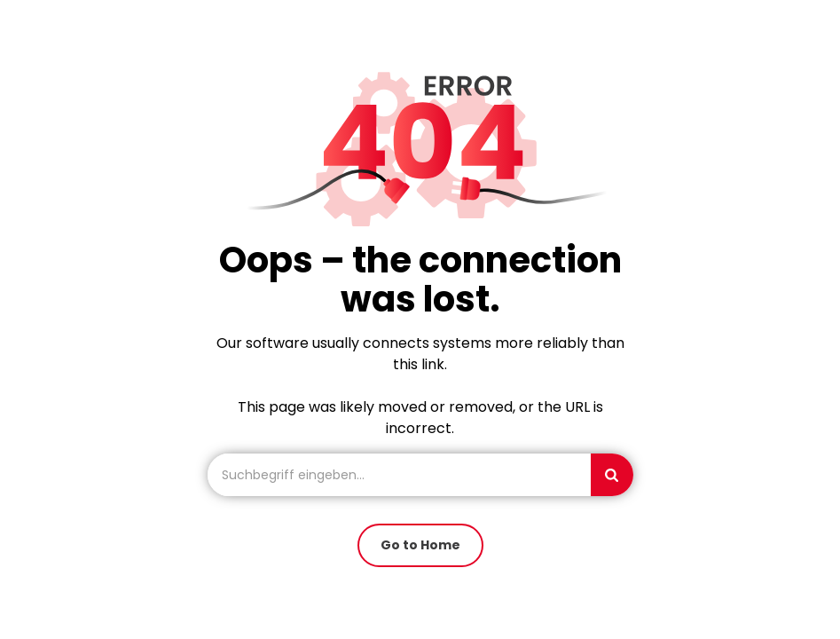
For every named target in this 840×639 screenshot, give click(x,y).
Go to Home (420, 545)
